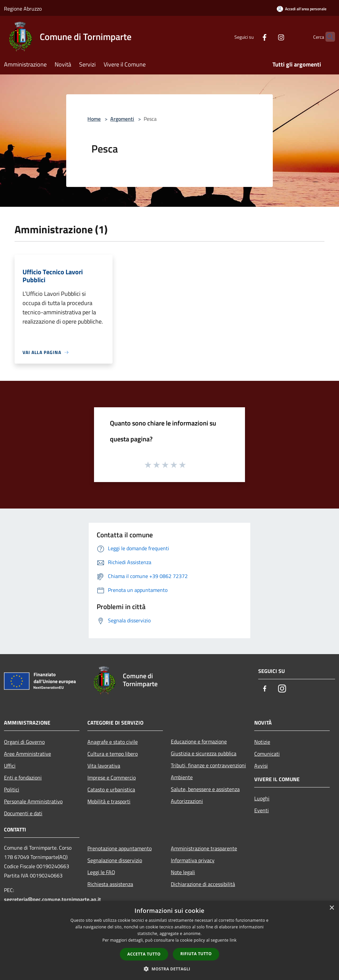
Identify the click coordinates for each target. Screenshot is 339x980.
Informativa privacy (193, 860)
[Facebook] (252, 37)
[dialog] (169, 940)
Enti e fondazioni (23, 778)
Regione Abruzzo (23, 9)
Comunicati (267, 754)
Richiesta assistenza (110, 884)
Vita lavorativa (104, 766)
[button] (169, 969)
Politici (12, 789)
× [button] (332, 908)
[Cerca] (327, 37)
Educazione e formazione (199, 741)
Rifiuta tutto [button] (196, 954)
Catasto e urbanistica (111, 789)
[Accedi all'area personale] (302, 9)
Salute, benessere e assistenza (205, 789)
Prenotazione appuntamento (120, 848)
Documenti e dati (23, 813)
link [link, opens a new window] (233, 940)
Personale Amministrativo (33, 801)
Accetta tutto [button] (144, 954)
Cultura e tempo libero (113, 754)
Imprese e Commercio (112, 778)
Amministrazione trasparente (204, 848)
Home (94, 119)
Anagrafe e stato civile (113, 742)
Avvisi (261, 766)
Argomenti (122, 119)
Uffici (10, 766)
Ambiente (182, 777)
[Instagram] (268, 37)
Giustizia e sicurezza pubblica (204, 753)
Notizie (262, 742)
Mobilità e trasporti (109, 801)
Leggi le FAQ (101, 872)
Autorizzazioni (187, 801)
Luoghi (262, 798)
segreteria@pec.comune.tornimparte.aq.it (52, 899)
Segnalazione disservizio (115, 860)
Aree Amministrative (27, 754)
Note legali (183, 872)
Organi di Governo (24, 742)
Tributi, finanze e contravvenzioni (208, 765)
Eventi (262, 810)
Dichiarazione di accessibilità (203, 884)
